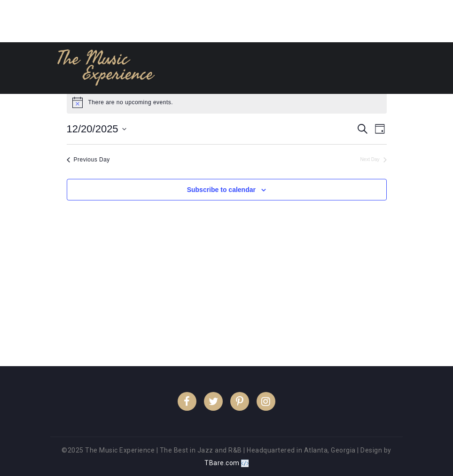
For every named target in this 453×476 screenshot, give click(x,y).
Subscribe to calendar (221, 190)
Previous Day (88, 160)
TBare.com (226, 463)
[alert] (227, 102)
